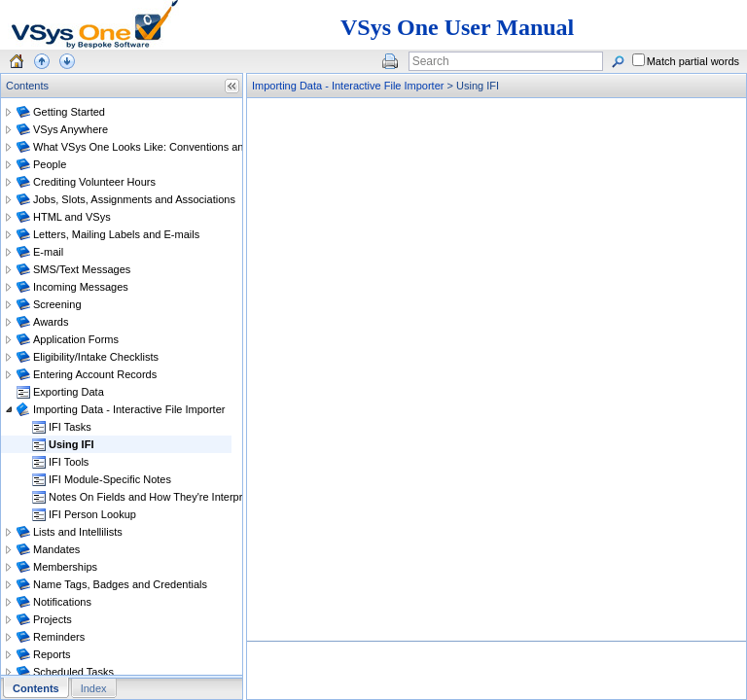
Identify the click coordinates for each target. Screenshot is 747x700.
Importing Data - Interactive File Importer (348, 86)
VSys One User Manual (457, 27)
